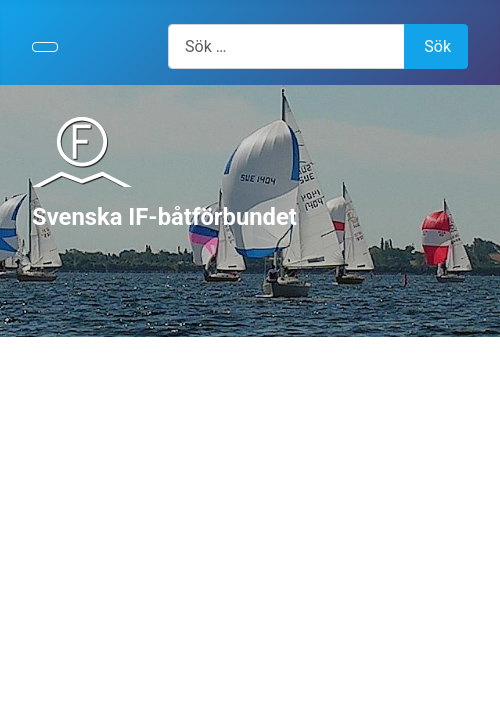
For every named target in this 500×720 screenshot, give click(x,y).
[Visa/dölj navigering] (45, 47)
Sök (437, 46)
